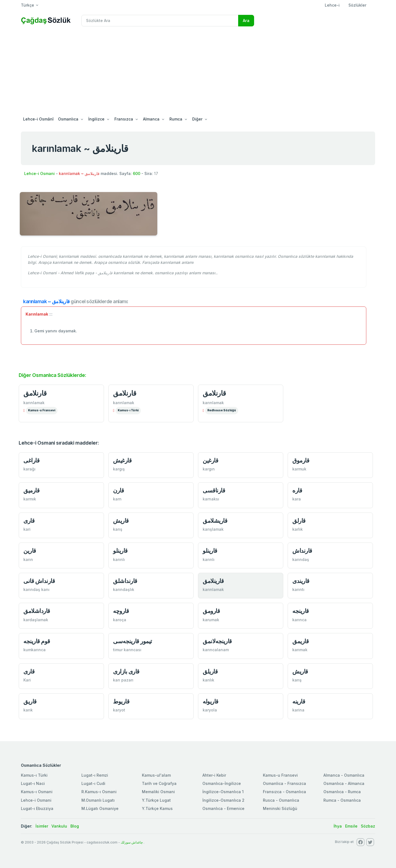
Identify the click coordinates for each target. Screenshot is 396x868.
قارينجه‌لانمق (217, 641)
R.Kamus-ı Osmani (99, 792)
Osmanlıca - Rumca (342, 792)
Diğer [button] (197, 119)
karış (118, 529)
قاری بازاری (126, 671)
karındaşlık (124, 589)
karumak (211, 620)
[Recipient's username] (160, 21)
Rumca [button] (176, 119)
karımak (300, 650)
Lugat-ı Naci (33, 783)
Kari (27, 680)
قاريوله (211, 701)
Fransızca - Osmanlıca (284, 792)
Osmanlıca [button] (68, 119)
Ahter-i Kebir (214, 775)
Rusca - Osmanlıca (281, 800)
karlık (298, 529)
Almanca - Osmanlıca (344, 775)
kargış (119, 469)
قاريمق (300, 641)
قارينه (299, 701)
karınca (299, 620)
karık (28, 710)
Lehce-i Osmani (39, 173)
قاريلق (210, 671)
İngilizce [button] (96, 119)
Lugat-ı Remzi (95, 775)
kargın (209, 469)
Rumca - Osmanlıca (342, 800)
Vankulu (59, 826)
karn (117, 499)
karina (298, 710)
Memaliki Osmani (158, 792)
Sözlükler (357, 5)
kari (27, 529)
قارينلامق (213, 581)
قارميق (31, 490)
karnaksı (211, 499)
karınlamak (34, 403)
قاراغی (31, 460)
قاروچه (121, 611)
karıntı (298, 589)
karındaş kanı (36, 589)
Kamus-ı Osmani (37, 792)
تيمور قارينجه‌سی (133, 641)
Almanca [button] (151, 119)
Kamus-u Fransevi (42, 410)
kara (297, 499)
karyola (210, 710)
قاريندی (301, 581)
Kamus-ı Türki (128, 410)
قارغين (210, 460)
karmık (30, 499)
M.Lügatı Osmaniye (100, 808)
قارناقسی (214, 490)
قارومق (211, 611)
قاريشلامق (215, 521)
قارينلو (120, 551)
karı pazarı (123, 680)
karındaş (301, 559)
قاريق (30, 701)
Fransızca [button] (124, 119)
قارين (30, 551)
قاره (297, 490)
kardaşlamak (36, 620)
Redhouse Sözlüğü (222, 410)
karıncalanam (216, 650)
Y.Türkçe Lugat (156, 800)
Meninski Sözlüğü (280, 808)
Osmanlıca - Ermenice (223, 808)
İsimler (42, 826)
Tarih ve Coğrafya (159, 783)
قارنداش (302, 551)
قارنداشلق (125, 581)
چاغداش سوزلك (132, 842)
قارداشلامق (37, 611)
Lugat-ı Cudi (93, 783)
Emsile (351, 826)
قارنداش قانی (39, 581)
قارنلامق (35, 393)
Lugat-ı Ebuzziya (37, 808)
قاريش (121, 521)
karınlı (119, 559)
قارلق (299, 521)
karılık (208, 680)
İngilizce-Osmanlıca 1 (223, 792)
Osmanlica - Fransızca (284, 783)
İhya (338, 826)
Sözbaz (368, 826)
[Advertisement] (198, 72)
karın (28, 559)
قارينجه (301, 611)
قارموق (301, 460)
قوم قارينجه (37, 641)
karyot (119, 710)
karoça (120, 620)
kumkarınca (35, 650)
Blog (75, 826)
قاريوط (121, 701)
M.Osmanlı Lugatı (98, 800)
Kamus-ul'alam (156, 775)
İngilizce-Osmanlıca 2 (223, 800)
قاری (29, 521)
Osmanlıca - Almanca (344, 783)
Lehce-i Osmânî (38, 119)
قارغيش (122, 460)
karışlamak (213, 529)
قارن (118, 490)
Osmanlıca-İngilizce (222, 783)
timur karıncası (127, 650)
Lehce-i (332, 5)
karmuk (299, 469)
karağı (29, 469)
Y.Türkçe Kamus (157, 808)
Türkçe (28, 5)
